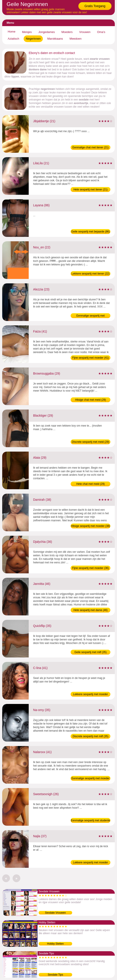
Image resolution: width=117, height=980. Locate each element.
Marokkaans (55, 39)
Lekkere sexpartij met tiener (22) (91, 274)
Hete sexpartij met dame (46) (91, 610)
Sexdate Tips (55, 975)
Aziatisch (13, 39)
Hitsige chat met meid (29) (91, 400)
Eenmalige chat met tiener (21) (91, 147)
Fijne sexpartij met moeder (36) (91, 568)
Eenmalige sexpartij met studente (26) (90, 821)
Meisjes (27, 32)
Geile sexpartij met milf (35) (91, 652)
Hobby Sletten (55, 944)
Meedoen (75, 39)
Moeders (67, 32)
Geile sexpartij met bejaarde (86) (91, 232)
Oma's (101, 32)
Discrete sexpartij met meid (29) (90, 442)
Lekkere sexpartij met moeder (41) (91, 695)
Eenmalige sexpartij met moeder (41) (91, 779)
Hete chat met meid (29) (91, 484)
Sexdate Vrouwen (55, 913)
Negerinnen (33, 39)
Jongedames (47, 32)
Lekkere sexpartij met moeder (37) (91, 863)
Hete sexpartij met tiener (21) (91, 189)
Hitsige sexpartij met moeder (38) (91, 526)
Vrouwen (85, 32)
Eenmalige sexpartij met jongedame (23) (91, 316)
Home (12, 32)
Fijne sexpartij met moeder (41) (91, 358)
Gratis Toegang (95, 6)
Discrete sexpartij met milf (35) (91, 736)
